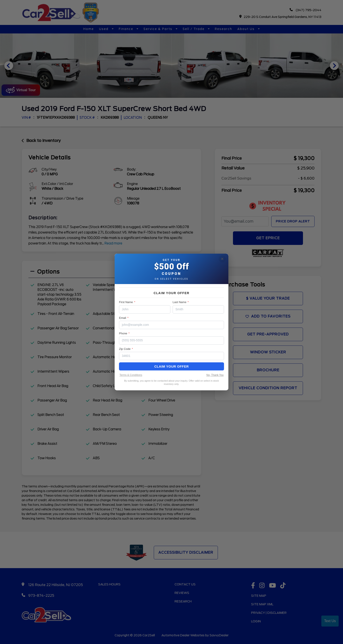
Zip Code (126, 349)
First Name (127, 302)
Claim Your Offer (171, 366)
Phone (124, 333)
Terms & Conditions (131, 375)
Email (124, 318)
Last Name (181, 302)
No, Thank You (215, 375)
